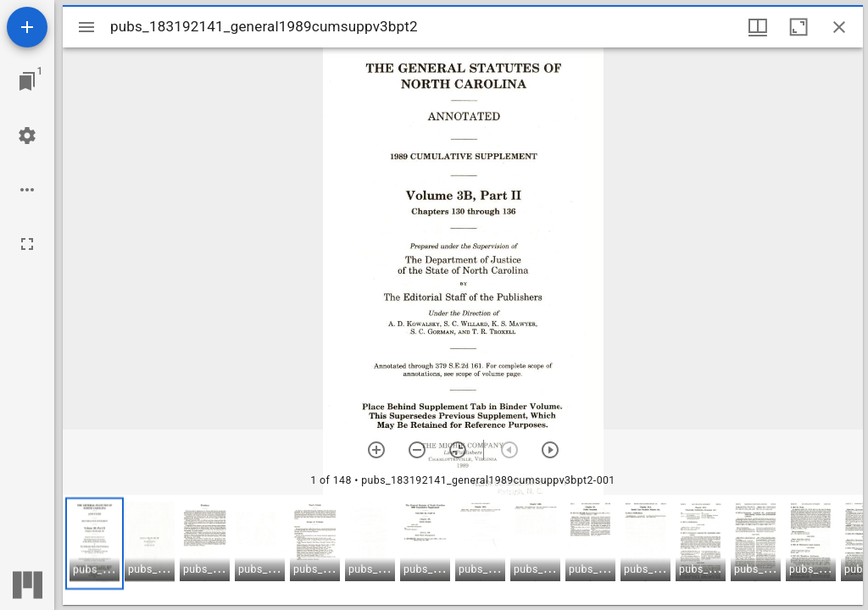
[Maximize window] (798, 27)
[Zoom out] (417, 450)
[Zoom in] (376, 450)
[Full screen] (27, 244)
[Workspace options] (27, 190)
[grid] (463, 550)
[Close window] (839, 27)
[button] (95, 543)
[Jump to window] (27, 81)
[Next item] (550, 450)
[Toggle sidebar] (86, 27)
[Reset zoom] (458, 450)
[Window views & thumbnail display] (758, 27)
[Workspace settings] (27, 136)
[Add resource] (27, 27)
